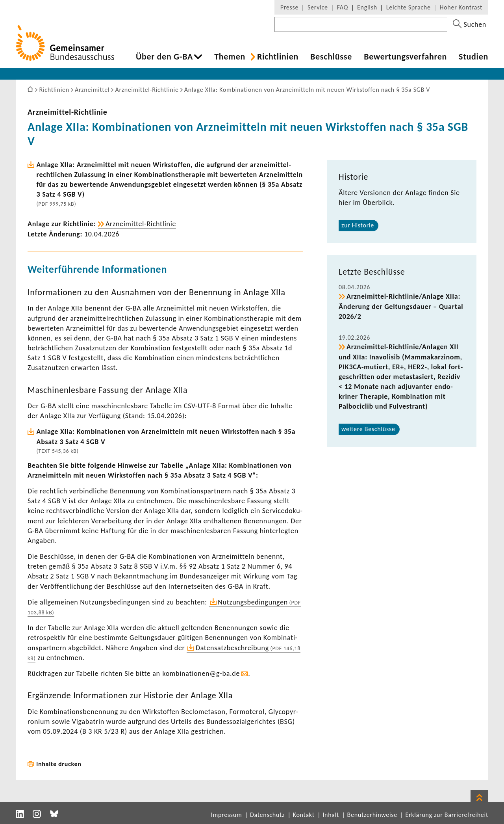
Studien (473, 57)
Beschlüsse (331, 57)
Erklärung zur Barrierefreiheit (447, 815)
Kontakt (304, 815)
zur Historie (358, 225)
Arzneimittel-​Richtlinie (68, 112)
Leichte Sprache (409, 7)
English (367, 7)
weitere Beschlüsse (368, 429)
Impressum (227, 815)
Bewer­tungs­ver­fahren (405, 57)
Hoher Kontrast (461, 7)
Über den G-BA (164, 57)
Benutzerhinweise (372, 815)
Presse (289, 7)
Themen (230, 57)
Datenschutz (267, 815)
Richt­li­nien (278, 57)
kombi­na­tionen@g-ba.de (201, 673)
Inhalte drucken (59, 764)
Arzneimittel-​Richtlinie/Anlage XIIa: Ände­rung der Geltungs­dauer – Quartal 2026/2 (401, 306)
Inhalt (331, 815)
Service (318, 7)
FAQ (343, 7)
